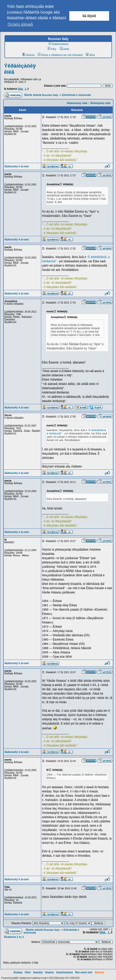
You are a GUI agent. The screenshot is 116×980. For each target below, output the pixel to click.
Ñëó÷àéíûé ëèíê (84, 973)
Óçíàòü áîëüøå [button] (20, 24)
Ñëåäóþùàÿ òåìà (101, 103)
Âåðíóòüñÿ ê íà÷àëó (17, 166)
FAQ (52, 49)
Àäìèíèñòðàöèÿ (64, 973)
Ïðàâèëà (49, 973)
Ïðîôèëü (29, 55)
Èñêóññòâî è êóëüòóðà (76, 95)
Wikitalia (99, 973)
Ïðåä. (21, 89)
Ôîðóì (28, 973)
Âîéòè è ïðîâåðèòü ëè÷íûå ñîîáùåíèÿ (60, 55)
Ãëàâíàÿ (18, 973)
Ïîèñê (64, 49)
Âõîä (90, 55)
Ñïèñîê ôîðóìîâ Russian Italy (41, 95)
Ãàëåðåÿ (38, 973)
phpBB (15, 978)
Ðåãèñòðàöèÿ (59, 44)
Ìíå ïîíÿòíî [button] (89, 16)
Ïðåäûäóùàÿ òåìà (77, 103)
